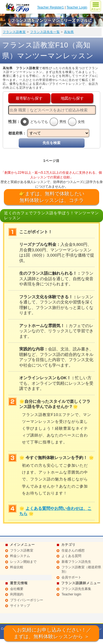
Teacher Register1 (50, 7)
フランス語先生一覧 (45, 32)
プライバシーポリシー (27, 600)
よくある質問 (71, 556)
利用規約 (17, 594)
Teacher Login (77, 7)
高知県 (69, 32)
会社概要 (17, 589)
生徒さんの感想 (73, 550)
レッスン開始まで (23, 562)
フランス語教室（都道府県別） (81, 569)
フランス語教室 (14, 32)
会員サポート (71, 577)
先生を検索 (51, 143)
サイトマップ (20, 606)
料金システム (20, 556)
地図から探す (72, 98)
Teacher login (71, 594)
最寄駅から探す (29, 98)
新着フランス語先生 (76, 562)
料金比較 (17, 567)
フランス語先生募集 (76, 589)
